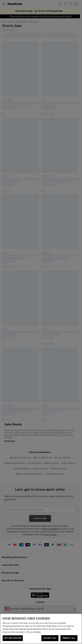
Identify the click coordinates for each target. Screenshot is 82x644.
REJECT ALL (69, 638)
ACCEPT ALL (50, 638)
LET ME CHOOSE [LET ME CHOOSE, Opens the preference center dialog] (13, 638)
